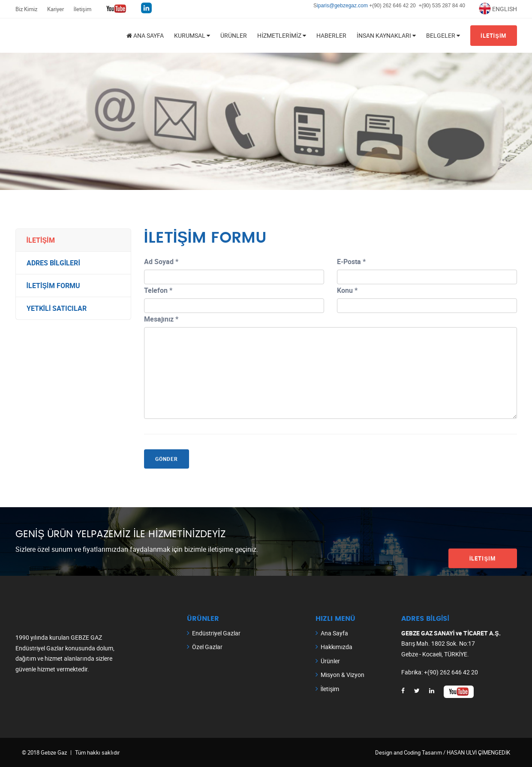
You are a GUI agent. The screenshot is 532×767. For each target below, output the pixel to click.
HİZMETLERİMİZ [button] (282, 35)
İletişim (83, 9)
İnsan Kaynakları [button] (386, 35)
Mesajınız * (161, 319)
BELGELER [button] (443, 35)
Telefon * (158, 290)
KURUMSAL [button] (192, 35)
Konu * (347, 290)
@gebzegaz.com (349, 6)
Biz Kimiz (26, 9)
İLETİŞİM (494, 36)
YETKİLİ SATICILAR (57, 308)
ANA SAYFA (145, 35)
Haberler (331, 35)
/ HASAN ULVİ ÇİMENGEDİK (476, 752)
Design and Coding (398, 752)
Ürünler (234, 35)
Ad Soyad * (161, 262)
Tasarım (432, 752)
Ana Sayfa (334, 633)
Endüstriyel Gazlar (216, 633)
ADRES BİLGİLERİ (53, 263)
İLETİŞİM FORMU (53, 286)
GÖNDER (167, 459)
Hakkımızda (337, 647)
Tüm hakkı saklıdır (98, 752)
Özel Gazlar (207, 647)
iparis (323, 6)
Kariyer (56, 9)
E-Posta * (351, 262)
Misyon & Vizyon (343, 675)
